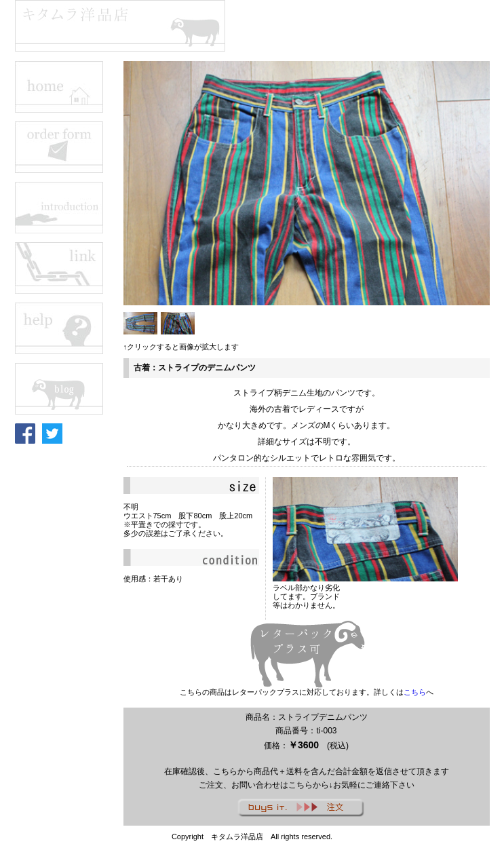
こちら (415, 692)
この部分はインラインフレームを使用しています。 (69, 383)
